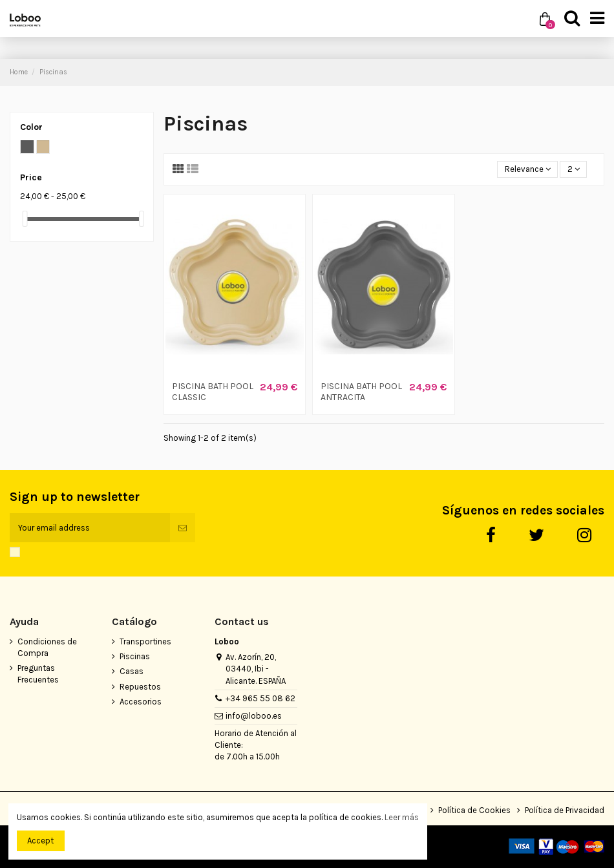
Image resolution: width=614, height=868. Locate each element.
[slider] (25, 219)
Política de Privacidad (565, 810)
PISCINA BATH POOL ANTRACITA (361, 392)
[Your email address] (90, 528)
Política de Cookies (474, 810)
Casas (132, 671)
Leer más (402, 817)
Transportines (145, 641)
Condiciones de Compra (47, 647)
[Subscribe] (183, 528)
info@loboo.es (254, 716)
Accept (40, 841)
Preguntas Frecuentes (38, 674)
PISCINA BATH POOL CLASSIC (213, 392)
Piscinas (135, 656)
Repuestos (140, 687)
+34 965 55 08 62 (260, 698)
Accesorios (141, 702)
